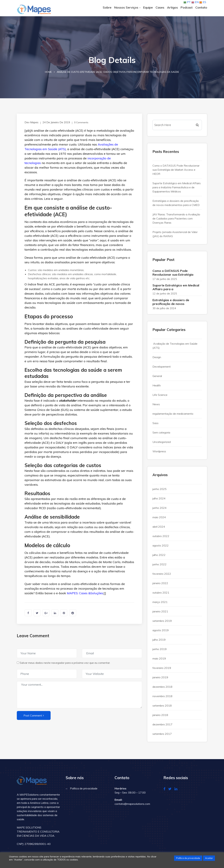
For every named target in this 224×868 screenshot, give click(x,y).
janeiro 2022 (160, 585)
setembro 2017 (162, 735)
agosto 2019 (161, 632)
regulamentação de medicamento (173, 415)
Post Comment (34, 717)
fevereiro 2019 (162, 669)
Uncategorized (162, 444)
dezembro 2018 (162, 688)
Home (48, 74)
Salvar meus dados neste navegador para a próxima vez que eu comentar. (65, 664)
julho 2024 (159, 500)
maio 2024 (159, 519)
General (157, 378)
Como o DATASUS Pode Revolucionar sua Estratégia (173, 274)
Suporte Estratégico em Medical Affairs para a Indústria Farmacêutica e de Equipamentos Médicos (177, 189)
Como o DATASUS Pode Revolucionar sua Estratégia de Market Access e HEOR (176, 171)
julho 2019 (159, 641)
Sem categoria (161, 434)
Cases (160, 7)
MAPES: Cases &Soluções (85, 595)
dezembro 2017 (162, 726)
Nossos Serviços (126, 7)
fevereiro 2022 (162, 575)
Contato (201, 7)
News (156, 406)
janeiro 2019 (160, 679)
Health (157, 387)
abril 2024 (159, 528)
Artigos (172, 7)
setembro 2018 (162, 707)
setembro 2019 (162, 622)
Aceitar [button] (209, 858)
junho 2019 (160, 651)
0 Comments (78, 124)
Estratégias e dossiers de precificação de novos (171, 303)
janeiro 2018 (160, 716)
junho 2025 (160, 490)
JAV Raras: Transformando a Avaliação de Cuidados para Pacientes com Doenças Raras (176, 220)
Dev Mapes (31, 124)
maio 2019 (159, 660)
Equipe (148, 7)
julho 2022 (159, 556)
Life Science (160, 397)
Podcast (187, 7)
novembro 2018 (162, 698)
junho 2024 (160, 509)
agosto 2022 (161, 547)
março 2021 (160, 603)
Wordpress (159, 453)
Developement (162, 368)
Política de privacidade (84, 790)
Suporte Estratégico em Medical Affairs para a (176, 289)
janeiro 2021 (160, 613)
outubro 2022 (161, 538)
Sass (155, 425)
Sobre (107, 7)
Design (157, 359)
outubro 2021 (161, 594)
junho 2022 (160, 566)
